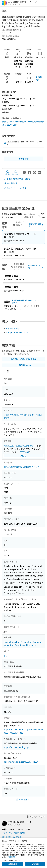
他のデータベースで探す (15, 188)
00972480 (24, 452)
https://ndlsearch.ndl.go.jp (16, 747)
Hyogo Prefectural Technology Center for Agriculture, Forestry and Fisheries (23, 643)
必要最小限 (13, 864)
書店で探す (24, 159)
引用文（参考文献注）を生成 (17, 179)
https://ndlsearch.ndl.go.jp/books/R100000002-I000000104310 (23, 731)
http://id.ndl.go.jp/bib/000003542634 (21, 762)
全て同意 (35, 864)
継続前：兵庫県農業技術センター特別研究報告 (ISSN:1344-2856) (23, 123)
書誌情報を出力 (12, 183)
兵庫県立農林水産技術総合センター (20, 446)
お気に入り (8, 172)
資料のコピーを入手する (12, 837)
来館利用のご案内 (36, 225)
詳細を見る (39, 78)
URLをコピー (16, 172)
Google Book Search (17, 332)
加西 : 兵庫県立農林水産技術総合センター (22, 467)
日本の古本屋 (13, 328)
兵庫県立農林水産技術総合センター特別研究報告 (23, 416)
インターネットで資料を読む (13, 833)
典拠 (24, 456)
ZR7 (5, 656)
